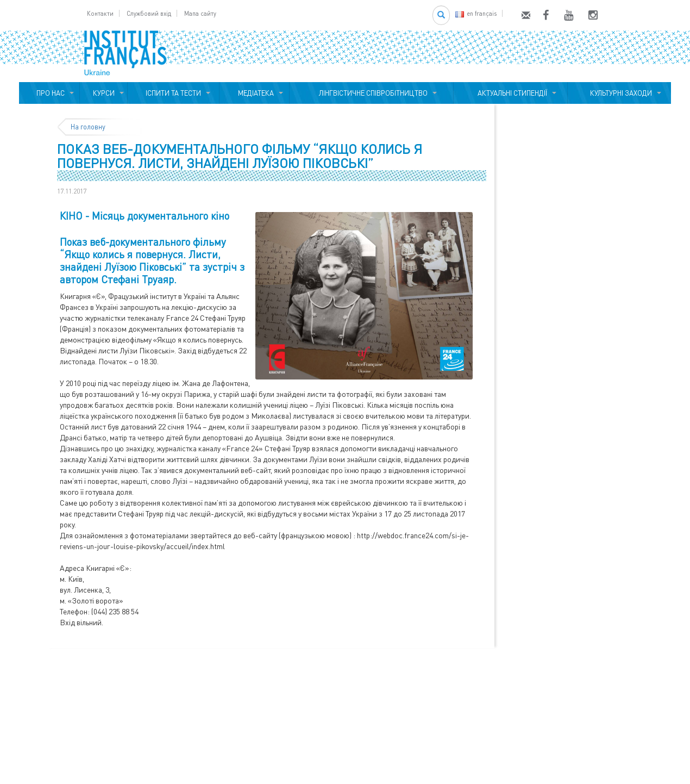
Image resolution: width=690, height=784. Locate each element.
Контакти (100, 13)
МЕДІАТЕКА (254, 93)
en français (476, 13)
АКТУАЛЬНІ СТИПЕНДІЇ (511, 93)
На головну (88, 127)
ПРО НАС (49, 93)
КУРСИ (104, 93)
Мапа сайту (200, 13)
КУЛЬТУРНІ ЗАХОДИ (619, 93)
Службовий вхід (149, 13)
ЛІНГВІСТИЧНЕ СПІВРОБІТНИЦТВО (372, 93)
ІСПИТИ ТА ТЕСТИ (173, 93)
